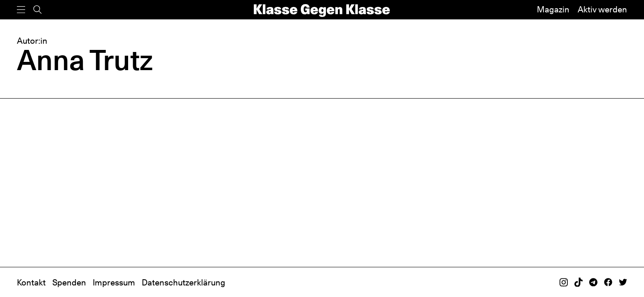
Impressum (114, 283)
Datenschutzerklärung (184, 283)
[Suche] (37, 10)
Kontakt (31, 283)
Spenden (69, 283)
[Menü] (21, 10)
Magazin (553, 9)
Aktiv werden (602, 9)
